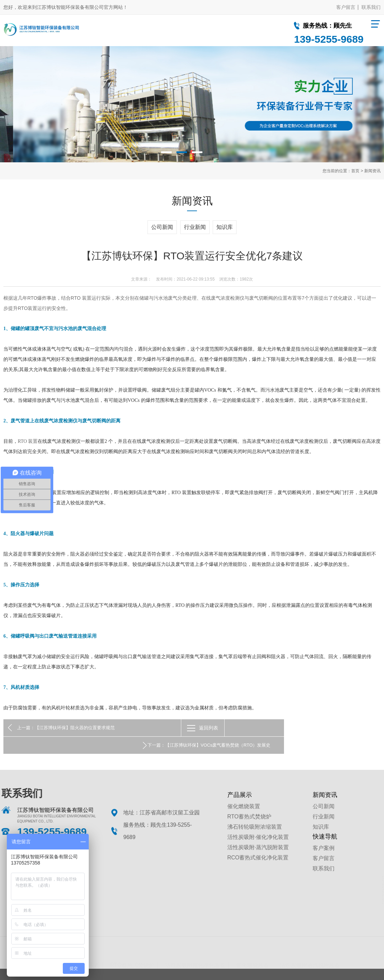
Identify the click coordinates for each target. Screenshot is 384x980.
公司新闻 (162, 227)
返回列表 (198, 728)
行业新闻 (195, 227)
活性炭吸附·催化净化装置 (258, 851)
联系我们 (371, 7)
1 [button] (166, 152)
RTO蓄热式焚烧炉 (249, 831)
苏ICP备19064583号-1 (268, 969)
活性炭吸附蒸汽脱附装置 (310, 937)
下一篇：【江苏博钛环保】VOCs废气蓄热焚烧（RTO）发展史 (305, 728)
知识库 (225, 227)
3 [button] (197, 152)
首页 (355, 171)
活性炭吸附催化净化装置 (195, 937)
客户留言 (346, 7)
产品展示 (240, 809)
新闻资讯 (372, 171)
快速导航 (325, 851)
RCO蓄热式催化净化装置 (258, 872)
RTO (32, 298)
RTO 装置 (81, 298)
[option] (192, 104)
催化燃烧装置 (244, 821)
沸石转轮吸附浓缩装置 (255, 841)
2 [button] (182, 152)
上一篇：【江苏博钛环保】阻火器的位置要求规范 (66, 728)
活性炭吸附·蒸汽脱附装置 (258, 862)
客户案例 (324, 862)
